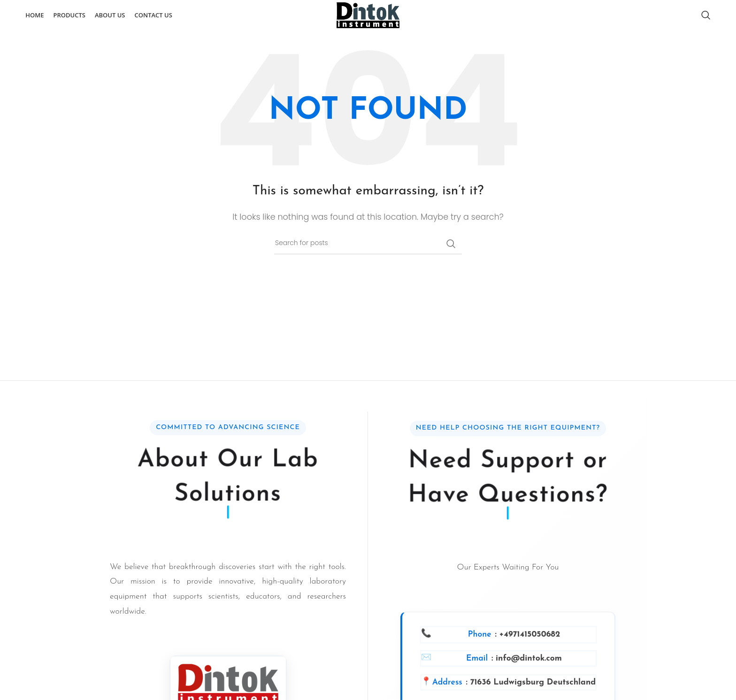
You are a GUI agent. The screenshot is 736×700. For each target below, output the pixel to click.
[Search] (706, 20)
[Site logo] (368, 20)
